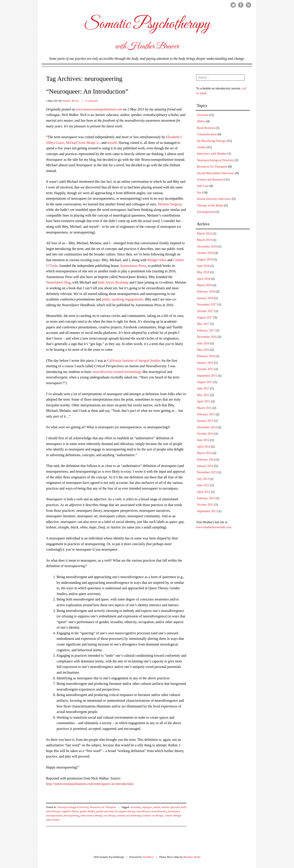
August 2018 (205, 259)
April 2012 (204, 492)
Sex (199, 193)
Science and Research (210, 180)
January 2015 (205, 421)
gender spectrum (105, 811)
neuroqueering (71, 816)
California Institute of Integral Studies (134, 361)
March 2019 (204, 240)
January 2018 (205, 298)
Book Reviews (206, 128)
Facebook (241, 5)
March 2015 (204, 408)
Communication (207, 134)
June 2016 (203, 343)
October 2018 (205, 253)
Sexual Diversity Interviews (214, 199)
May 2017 (203, 324)
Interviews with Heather (212, 154)
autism (157, 807)
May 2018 (203, 272)
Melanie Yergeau (170, 204)
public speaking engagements (122, 299)
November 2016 (207, 337)
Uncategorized (206, 212)
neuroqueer (174, 811)
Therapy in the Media (210, 205)
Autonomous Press (133, 266)
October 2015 (205, 369)
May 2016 (203, 350)
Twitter (233, 5)
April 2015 (204, 401)
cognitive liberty (70, 811)
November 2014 (207, 427)
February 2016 (206, 356)
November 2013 (207, 472)
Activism (203, 115)
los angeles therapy (125, 811)
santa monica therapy (92, 816)
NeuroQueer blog (58, 282)
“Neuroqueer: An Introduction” (87, 91)
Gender (202, 147)
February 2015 (206, 414)
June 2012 (203, 485)
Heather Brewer (71, 101)
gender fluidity (87, 811)
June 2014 (203, 440)
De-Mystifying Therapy (212, 141)
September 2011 (207, 511)
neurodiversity (159, 811)
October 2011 (205, 505)
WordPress (148, 857)
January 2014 (205, 466)
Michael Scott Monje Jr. (83, 143)
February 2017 (206, 330)
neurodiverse (143, 811)
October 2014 (205, 434)
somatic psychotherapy (129, 816)
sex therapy (110, 816)
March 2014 (204, 453)
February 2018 (206, 292)
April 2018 (204, 279)
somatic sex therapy (153, 816)
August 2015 (205, 382)
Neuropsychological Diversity (73, 807)
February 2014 (206, 460)
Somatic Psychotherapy (147, 24)
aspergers (147, 807)
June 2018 (203, 266)
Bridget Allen (157, 260)
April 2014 (204, 447)
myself (112, 143)
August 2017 (205, 317)
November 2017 (207, 305)
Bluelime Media (192, 857)
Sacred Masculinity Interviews (216, 173)
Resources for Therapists (103, 807)
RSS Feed (248, 5)
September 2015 (207, 376)
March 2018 (204, 285)
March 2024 (204, 234)
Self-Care (203, 186)
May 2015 (203, 395)
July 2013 (203, 479)
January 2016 (205, 363)
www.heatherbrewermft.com (214, 527)
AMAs (201, 121)
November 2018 (207, 247)
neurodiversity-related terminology (117, 372)
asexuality (136, 807)
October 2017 (205, 311)
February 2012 (206, 498)
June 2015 (203, 388)
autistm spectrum (171, 807)
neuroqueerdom (54, 816)
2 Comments (91, 101)
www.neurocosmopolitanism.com (99, 109)
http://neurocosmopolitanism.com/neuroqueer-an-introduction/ (90, 784)
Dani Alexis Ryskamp (113, 282)
